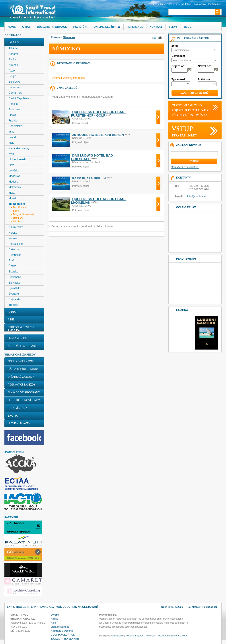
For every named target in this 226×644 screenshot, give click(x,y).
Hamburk (18, 218)
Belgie (12, 76)
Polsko (13, 238)
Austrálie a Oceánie (23, 346)
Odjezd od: (178, 66)
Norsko (13, 233)
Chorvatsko (15, 126)
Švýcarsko (15, 299)
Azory (12, 71)
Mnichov (18, 221)
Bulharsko (15, 87)
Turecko (13, 305)
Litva (11, 165)
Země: (175, 46)
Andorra (13, 54)
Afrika (13, 312)
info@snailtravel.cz (198, 197)
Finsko (13, 115)
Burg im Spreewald (23, 214)
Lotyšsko (14, 171)
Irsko (12, 132)
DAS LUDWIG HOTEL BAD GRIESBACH (92, 157)
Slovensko (15, 277)
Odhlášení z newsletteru (185, 167)
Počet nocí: (205, 80)
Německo (69, 37)
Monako (13, 198)
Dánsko (13, 104)
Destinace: (178, 56)
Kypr (11, 154)
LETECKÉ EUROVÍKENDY (24, 400)
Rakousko (15, 249)
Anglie (12, 60)
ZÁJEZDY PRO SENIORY (23, 369)
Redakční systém (135, 636)
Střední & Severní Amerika (21, 329)
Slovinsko (14, 283)
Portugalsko (16, 244)
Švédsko (14, 294)
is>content (150, 636)
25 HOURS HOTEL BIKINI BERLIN (98, 135)
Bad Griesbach (21, 207)
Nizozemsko (16, 227)
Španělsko (15, 288)
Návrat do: (204, 66)
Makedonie (15, 187)
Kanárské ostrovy (19, 148)
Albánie (13, 48)
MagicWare (117, 636)
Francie (13, 121)
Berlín (16, 211)
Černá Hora (16, 93)
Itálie (11, 143)
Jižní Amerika (17, 338)
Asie (11, 320)
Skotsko (13, 272)
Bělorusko (15, 82)
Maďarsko (15, 176)
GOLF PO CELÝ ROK (21, 361)
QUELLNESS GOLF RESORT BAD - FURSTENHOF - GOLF (99, 114)
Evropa (13, 42)
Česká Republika (19, 98)
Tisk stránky (200, 4)
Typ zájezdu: (179, 80)
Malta (12, 193)
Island (12, 137)
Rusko (12, 260)
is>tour (183, 636)
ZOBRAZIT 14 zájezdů (195, 93)
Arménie (14, 65)
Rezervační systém (169, 636)
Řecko (12, 266)
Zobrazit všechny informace (69, 78)
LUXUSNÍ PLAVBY (19, 423)
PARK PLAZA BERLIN (89, 178)
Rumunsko (15, 255)
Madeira (13, 182)
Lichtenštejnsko (18, 159)
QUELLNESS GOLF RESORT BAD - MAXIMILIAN (99, 201)
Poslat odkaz (210, 607)
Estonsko (14, 109)
